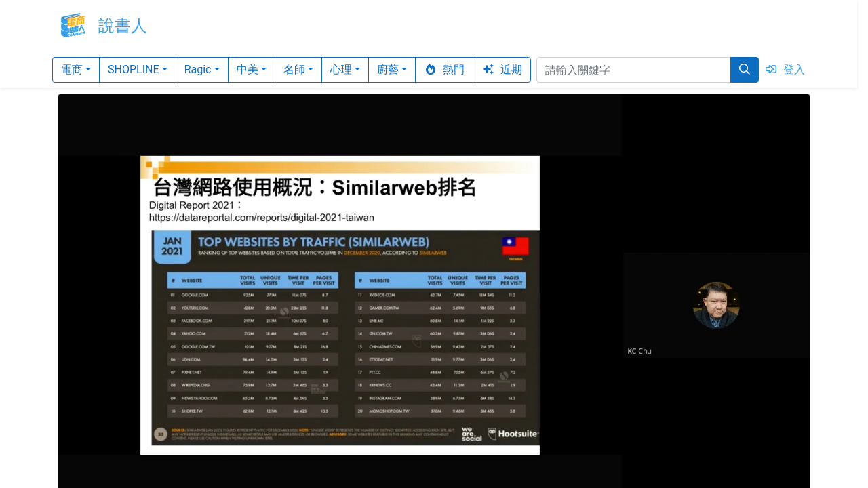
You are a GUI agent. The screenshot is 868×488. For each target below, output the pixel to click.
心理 (341, 69)
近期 (502, 69)
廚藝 (388, 69)
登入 (785, 69)
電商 (72, 69)
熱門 (444, 69)
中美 (248, 69)
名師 (294, 69)
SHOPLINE (134, 69)
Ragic (198, 69)
